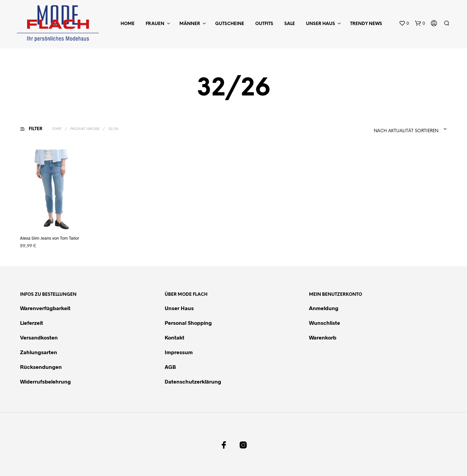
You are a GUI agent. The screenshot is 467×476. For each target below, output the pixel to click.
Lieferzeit (32, 323)
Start (57, 129)
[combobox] (390, 129)
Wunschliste (325, 323)
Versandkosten (39, 337)
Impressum (179, 352)
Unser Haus (321, 24)
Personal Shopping (188, 323)
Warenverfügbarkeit (45, 308)
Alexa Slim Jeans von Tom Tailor (50, 238)
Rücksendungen (41, 367)
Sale (290, 24)
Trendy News (366, 24)
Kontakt (175, 337)
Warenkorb (323, 337)
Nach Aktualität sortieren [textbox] (406, 131)
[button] (404, 23)
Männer (190, 24)
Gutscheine (230, 24)
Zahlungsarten (39, 352)
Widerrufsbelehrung (45, 381)
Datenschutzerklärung (193, 381)
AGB (170, 367)
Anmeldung (324, 308)
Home (128, 24)
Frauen (155, 24)
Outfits (264, 24)
